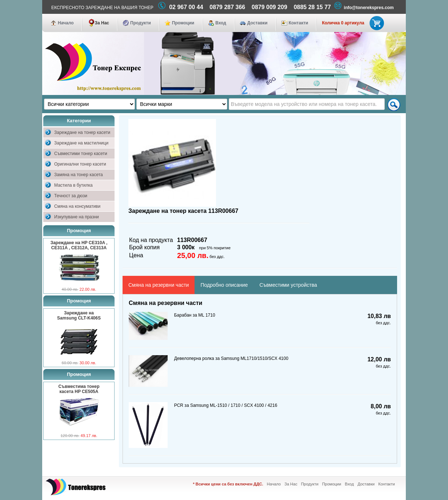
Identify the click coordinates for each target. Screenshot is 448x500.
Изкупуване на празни (77, 217)
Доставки (257, 23)
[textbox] (307, 104)
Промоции (183, 23)
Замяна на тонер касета (79, 175)
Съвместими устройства (288, 285)
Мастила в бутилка (73, 185)
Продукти (141, 23)
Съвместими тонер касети (81, 154)
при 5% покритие (215, 248)
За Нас (102, 23)
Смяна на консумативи (77, 206)
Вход (221, 23)
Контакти (299, 23)
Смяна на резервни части (159, 285)
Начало (66, 23)
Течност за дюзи (71, 196)
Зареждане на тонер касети (82, 132)
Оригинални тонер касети (80, 164)
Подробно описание (224, 285)
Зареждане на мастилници (81, 143)
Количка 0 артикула (351, 23)
